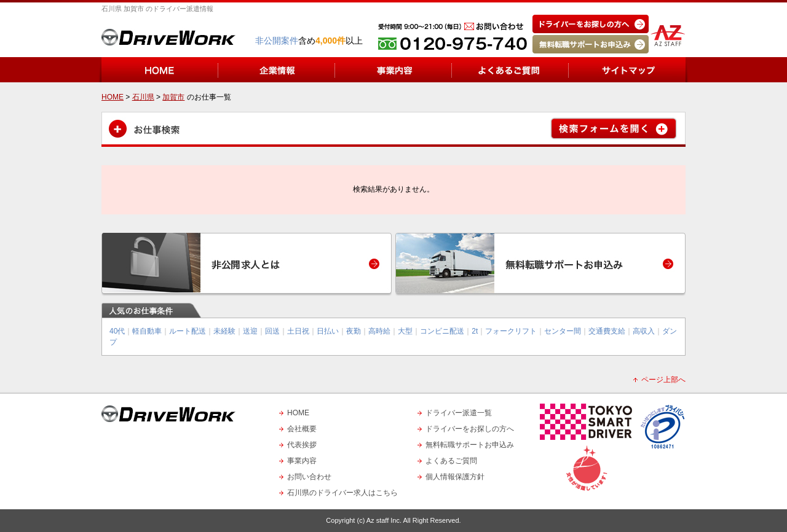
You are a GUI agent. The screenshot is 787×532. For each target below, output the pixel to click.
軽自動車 (147, 331)
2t (475, 331)
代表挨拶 (302, 445)
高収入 (644, 331)
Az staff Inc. (384, 520)
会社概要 (302, 429)
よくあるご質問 (451, 461)
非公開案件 (277, 41)
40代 (117, 331)
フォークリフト (511, 331)
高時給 (379, 331)
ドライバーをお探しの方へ (470, 429)
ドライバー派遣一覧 (459, 413)
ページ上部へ (663, 380)
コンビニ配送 (442, 331)
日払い (328, 331)
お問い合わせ (309, 477)
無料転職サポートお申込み (470, 445)
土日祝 (298, 331)
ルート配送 (188, 331)
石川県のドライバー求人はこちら (342, 493)
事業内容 (302, 461)
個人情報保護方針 (455, 477)
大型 (405, 331)
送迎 (250, 331)
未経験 (224, 331)
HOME (298, 413)
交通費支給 (607, 331)
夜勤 (354, 331)
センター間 (563, 331)
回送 (272, 331)
